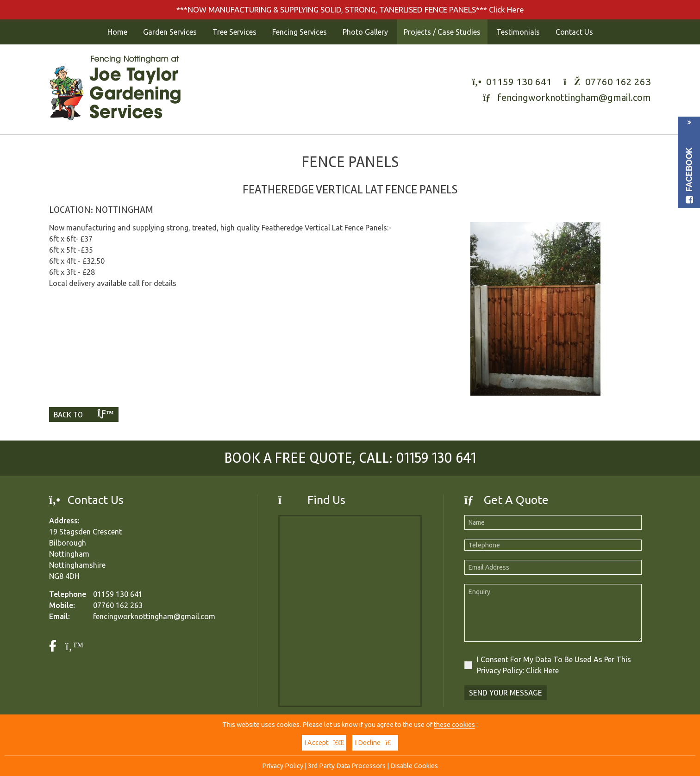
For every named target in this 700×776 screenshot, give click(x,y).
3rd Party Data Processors (347, 766)
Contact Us (574, 32)
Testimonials (518, 32)
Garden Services (170, 32)
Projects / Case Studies (442, 32)
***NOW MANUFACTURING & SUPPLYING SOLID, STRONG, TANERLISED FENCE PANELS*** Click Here (350, 9)
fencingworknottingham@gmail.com (574, 97)
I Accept (324, 743)
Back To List (84, 416)
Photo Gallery (365, 32)
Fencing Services (300, 32)
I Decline (375, 743)
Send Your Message (506, 693)
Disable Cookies (414, 766)
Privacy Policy (283, 766)
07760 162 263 (618, 81)
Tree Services (234, 32)
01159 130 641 (519, 81)
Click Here (542, 670)
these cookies (454, 725)
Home (117, 32)
